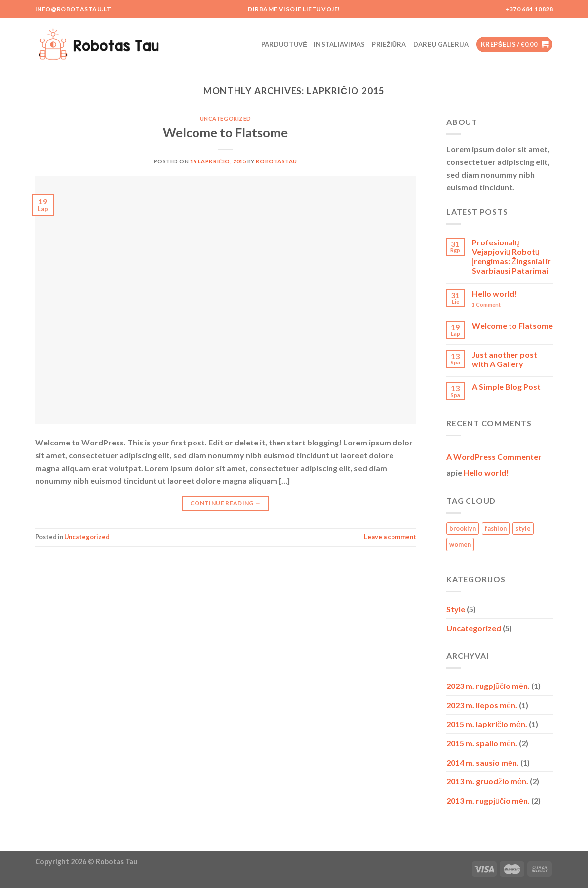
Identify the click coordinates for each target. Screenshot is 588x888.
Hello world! (495, 294)
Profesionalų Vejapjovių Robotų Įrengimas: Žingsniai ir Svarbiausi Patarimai (511, 257)
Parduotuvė (284, 44)
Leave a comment (390, 537)
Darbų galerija (441, 44)
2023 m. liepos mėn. (482, 705)
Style (456, 609)
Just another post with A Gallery (505, 359)
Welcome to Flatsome (225, 132)
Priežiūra (389, 44)
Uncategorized (226, 118)
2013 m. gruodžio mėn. (487, 781)
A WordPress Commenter (494, 457)
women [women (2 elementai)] (460, 544)
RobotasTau (276, 161)
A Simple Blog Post (506, 386)
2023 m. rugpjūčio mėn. (488, 686)
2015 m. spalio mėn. (482, 743)
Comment (486, 304)
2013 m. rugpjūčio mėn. (488, 800)
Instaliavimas (339, 44)
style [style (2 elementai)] (523, 528)
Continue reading (226, 503)
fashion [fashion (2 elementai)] (496, 528)
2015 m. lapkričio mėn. (487, 724)
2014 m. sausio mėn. (483, 762)
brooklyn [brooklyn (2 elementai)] (463, 528)
